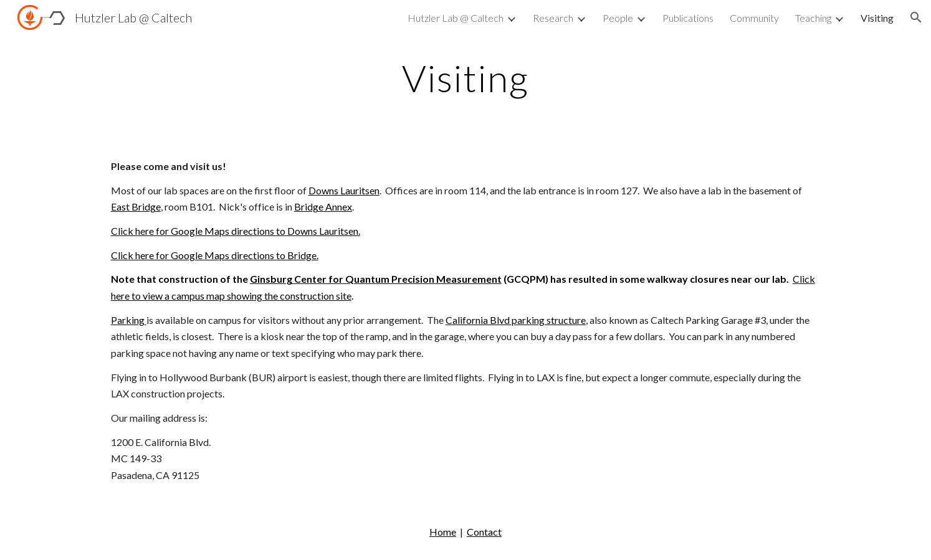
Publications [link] (688, 18)
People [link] (618, 18)
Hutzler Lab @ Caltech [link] (456, 18)
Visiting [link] (877, 18)
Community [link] (754, 18)
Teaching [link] (813, 18)
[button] (916, 17)
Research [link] (553, 18)
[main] (465, 78)
